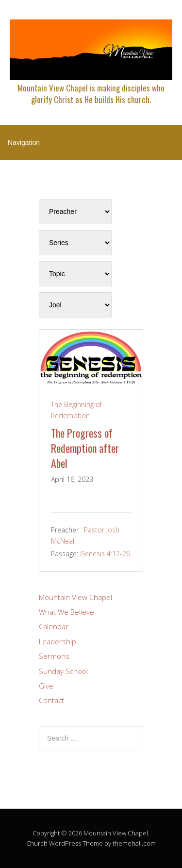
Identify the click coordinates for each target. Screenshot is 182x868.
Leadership (58, 641)
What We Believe (66, 612)
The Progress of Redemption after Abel (85, 448)
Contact (51, 700)
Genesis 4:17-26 (105, 554)
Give (46, 686)
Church (37, 843)
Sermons (54, 656)
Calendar (54, 626)
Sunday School (63, 671)
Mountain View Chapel (75, 597)
